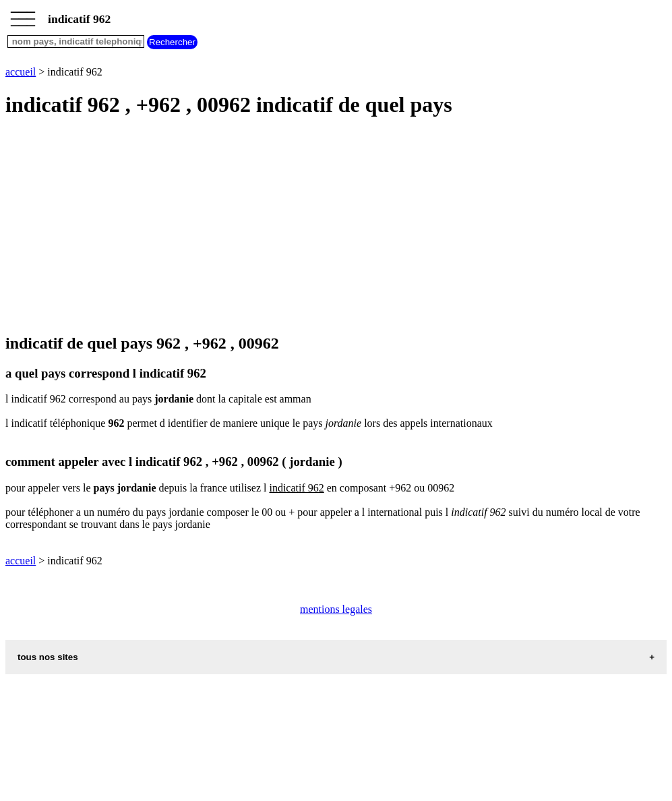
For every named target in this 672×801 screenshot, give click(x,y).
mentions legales (336, 609)
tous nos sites (48, 657)
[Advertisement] (336, 227)
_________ (23, 15)
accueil (21, 72)
